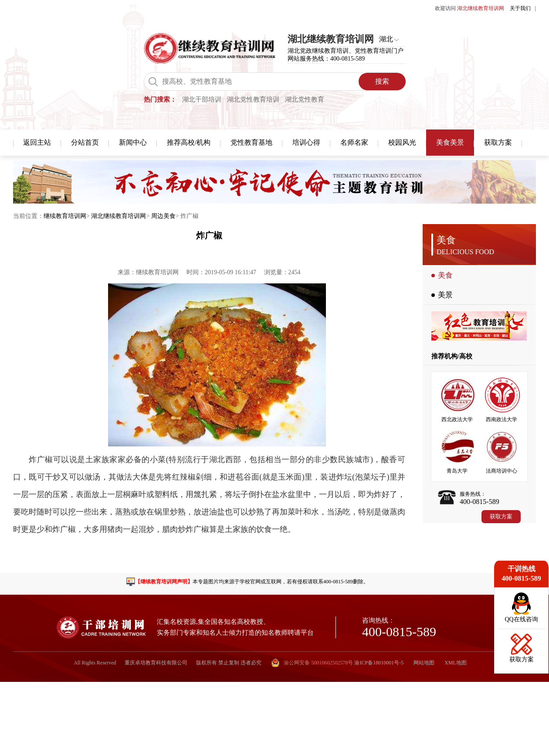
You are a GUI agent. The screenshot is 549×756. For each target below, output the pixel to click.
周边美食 (163, 216)
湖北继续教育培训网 (119, 216)
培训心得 (306, 142)
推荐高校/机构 (189, 142)
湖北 (386, 39)
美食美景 (450, 142)
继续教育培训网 (65, 216)
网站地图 (424, 663)
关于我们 (520, 8)
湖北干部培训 (202, 99)
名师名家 (354, 142)
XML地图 (456, 663)
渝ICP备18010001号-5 (379, 663)
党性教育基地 (251, 142)
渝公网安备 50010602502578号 (312, 663)
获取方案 (498, 142)
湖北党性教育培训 (253, 99)
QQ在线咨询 (521, 619)
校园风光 (402, 142)
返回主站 (37, 142)
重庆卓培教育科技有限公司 (156, 663)
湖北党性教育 (305, 99)
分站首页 (85, 142)
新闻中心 (133, 142)
